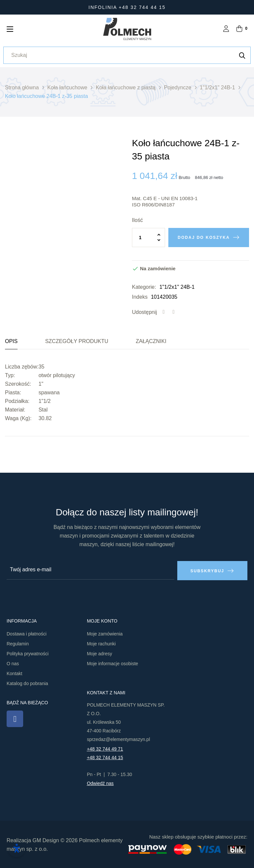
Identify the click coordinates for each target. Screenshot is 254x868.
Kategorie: (144, 287)
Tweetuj (174, 312)
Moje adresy (100, 653)
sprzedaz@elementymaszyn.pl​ (119, 739)
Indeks (140, 297)
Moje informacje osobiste (113, 663)
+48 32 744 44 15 (105, 757)
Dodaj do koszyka (204, 238)
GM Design (46, 839)
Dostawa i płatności (27, 633)
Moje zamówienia (105, 633)
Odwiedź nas (100, 783)
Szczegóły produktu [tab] (77, 341)
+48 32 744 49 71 (105, 748)
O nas (13, 663)
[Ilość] (148, 238)
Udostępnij (164, 312)
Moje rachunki (101, 643)
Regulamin (18, 643)
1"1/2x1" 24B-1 (177, 287)
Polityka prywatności (28, 653)
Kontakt (14, 673)
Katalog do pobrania (27, 683)
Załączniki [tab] (151, 341)
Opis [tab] (11, 341)
